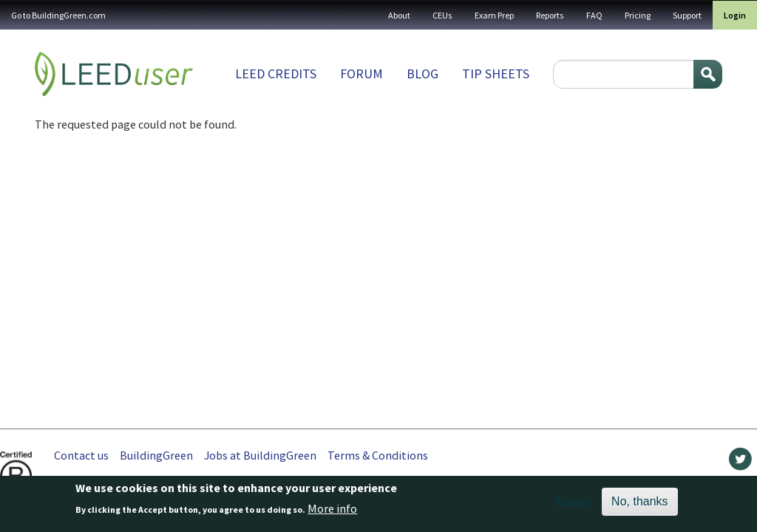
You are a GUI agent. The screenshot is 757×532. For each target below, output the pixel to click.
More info (332, 512)
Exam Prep (494, 15)
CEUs (442, 15)
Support (687, 15)
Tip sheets (496, 74)
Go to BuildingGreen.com (58, 15)
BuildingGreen (156, 455)
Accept (573, 505)
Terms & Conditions (378, 455)
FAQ (594, 15)
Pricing (638, 15)
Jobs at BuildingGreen (260, 455)
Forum (361, 74)
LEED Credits (276, 74)
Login (735, 15)
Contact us (81, 455)
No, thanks (639, 504)
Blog (422, 74)
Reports (550, 15)
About (399, 15)
